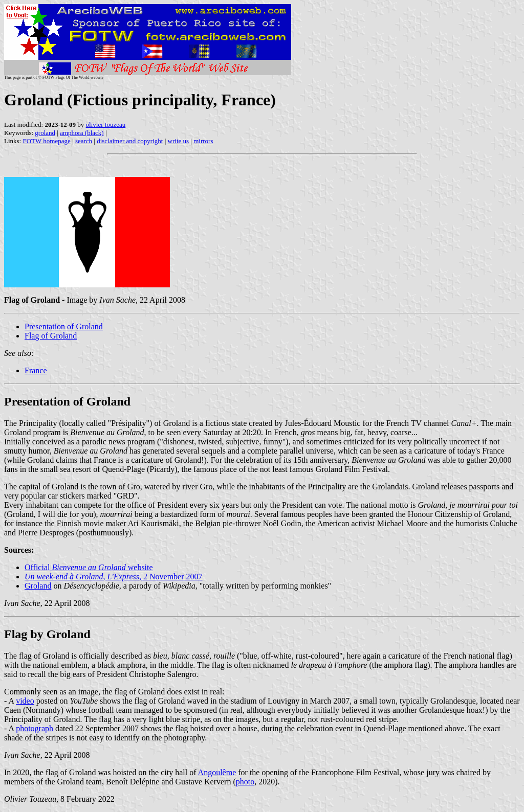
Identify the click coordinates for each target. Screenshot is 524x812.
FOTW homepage (46, 141)
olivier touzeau (106, 125)
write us (179, 141)
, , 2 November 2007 (114, 577)
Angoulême (217, 772)
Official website (89, 567)
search (84, 141)
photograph (35, 728)
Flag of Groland (51, 336)
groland (45, 133)
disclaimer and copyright (130, 141)
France (36, 370)
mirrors (203, 141)
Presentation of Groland (64, 326)
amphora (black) (82, 133)
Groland (38, 586)
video (25, 701)
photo (245, 782)
